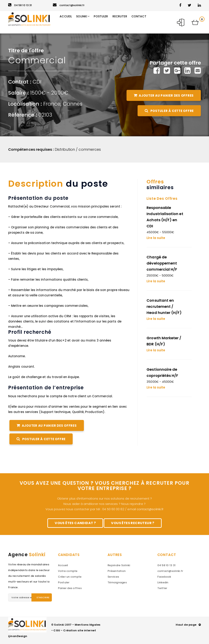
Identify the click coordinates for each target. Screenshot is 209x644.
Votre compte (68, 571)
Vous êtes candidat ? (75, 523)
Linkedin (163, 582)
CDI (37, 82)
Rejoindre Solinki (119, 565)
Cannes (73, 104)
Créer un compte (70, 577)
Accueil (63, 565)
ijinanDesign (18, 636)
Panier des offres (70, 588)
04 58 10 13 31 (20, 5)
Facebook (164, 577)
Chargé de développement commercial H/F (162, 263)
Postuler (64, 582)
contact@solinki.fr (69, 5)
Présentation (117, 571)
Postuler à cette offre (169, 111)
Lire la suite (156, 238)
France (52, 104)
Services (113, 577)
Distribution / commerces (78, 149)
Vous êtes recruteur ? (133, 523)
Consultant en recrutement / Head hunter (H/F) (164, 306)
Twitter (162, 588)
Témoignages (117, 582)
